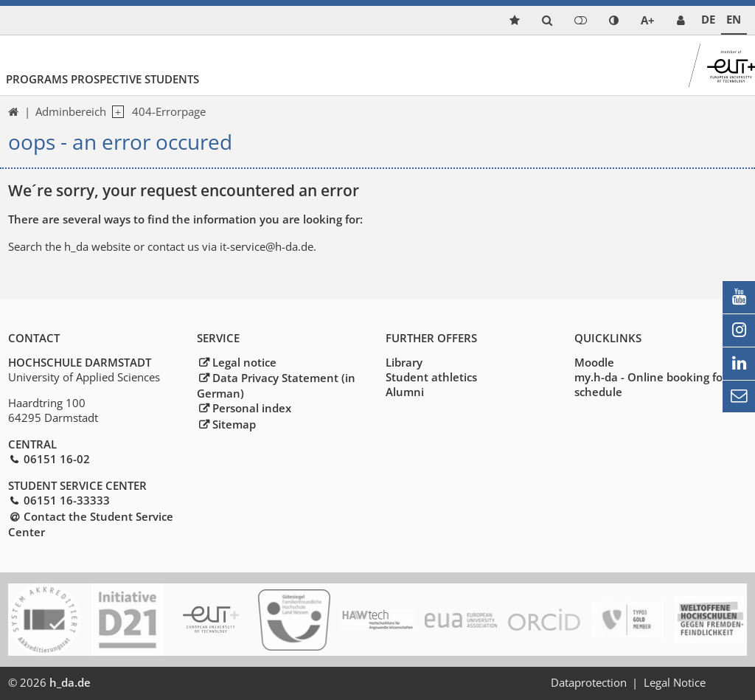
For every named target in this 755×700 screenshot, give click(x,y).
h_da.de (70, 682)
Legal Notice (675, 682)
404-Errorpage (169, 111)
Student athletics (431, 377)
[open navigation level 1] (115, 112)
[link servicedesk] (681, 20)
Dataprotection (589, 682)
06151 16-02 (57, 459)
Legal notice (244, 362)
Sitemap (234, 424)
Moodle (594, 362)
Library (404, 362)
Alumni (405, 392)
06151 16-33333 (67, 500)
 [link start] (13, 112)
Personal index (252, 408)
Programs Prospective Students (102, 79)
